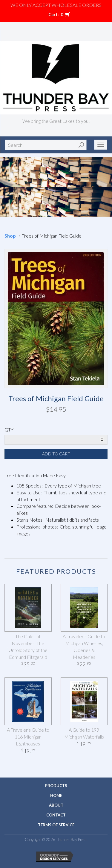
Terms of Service (56, 825)
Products (56, 786)
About (56, 805)
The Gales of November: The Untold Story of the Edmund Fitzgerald (28, 647)
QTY (9, 430)
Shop (10, 236)
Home (56, 795)
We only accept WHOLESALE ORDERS (56, 5)
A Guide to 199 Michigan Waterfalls (84, 733)
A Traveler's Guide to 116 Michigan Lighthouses (28, 737)
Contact (56, 815)
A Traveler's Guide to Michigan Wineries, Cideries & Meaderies (84, 647)
